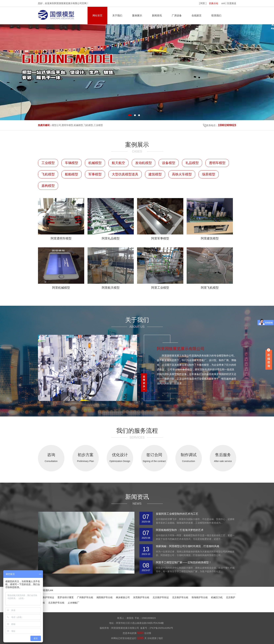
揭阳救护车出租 (105, 597)
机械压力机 (217, 597)
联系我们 (216, 15)
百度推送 (232, 3)
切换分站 (214, 3)
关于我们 (117, 15)
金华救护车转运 (46, 597)
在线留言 (197, 15)
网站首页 (97, 15)
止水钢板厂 (73, 603)
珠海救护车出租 (200, 597)
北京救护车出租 (180, 597)
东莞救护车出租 (141, 597)
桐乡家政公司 (123, 597)
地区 (161, 638)
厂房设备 (177, 15)
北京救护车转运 (161, 597)
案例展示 (137, 15)
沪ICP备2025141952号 (161, 628)
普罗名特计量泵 (66, 597)
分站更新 (152, 638)
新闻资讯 (157, 15)
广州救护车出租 (85, 597)
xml (223, 3)
